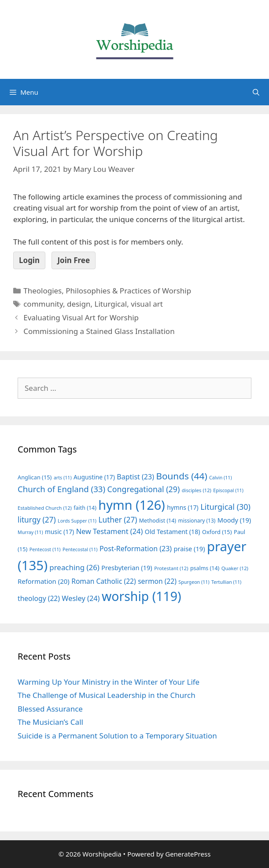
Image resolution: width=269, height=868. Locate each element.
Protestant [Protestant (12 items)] (171, 568)
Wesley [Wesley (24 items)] (81, 598)
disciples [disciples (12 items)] (197, 490)
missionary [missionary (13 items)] (197, 520)
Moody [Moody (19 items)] (234, 520)
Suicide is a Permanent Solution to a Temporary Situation (117, 736)
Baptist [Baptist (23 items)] (135, 477)
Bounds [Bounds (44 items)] (181, 476)
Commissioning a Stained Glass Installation (99, 331)
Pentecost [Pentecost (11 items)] (45, 549)
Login (29, 260)
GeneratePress (188, 854)
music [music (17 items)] (59, 532)
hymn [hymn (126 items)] (131, 505)
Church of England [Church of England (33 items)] (61, 489)
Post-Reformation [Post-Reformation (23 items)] (136, 549)
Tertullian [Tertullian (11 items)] (226, 582)
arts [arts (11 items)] (63, 478)
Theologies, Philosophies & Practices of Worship (107, 291)
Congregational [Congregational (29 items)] (144, 489)
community (43, 304)
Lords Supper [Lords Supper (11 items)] (77, 521)
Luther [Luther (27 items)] (118, 520)
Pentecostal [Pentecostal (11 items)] (80, 549)
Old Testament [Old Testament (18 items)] (173, 532)
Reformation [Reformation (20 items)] (44, 581)
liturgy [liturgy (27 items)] (37, 520)
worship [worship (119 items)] (142, 596)
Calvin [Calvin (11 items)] (221, 478)
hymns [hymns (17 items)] (183, 507)
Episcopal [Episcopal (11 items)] (228, 490)
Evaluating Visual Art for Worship (81, 317)
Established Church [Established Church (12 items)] (45, 508)
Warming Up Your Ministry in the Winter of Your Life (109, 682)
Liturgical (111, 304)
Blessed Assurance (50, 709)
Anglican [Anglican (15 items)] (35, 477)
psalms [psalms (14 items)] (205, 568)
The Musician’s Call (50, 722)
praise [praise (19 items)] (190, 549)
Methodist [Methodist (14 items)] (158, 521)
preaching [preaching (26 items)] (74, 567)
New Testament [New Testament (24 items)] (110, 531)
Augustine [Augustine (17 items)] (94, 477)
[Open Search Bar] (256, 92)
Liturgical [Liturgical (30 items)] (225, 507)
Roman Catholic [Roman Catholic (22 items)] (104, 581)
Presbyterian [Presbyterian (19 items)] (127, 568)
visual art (147, 304)
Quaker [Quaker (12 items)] (235, 568)
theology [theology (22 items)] (39, 598)
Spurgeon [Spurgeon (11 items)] (194, 582)
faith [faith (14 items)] (85, 508)
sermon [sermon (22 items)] (157, 581)
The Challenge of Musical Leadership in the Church (107, 695)
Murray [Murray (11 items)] (30, 532)
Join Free (74, 260)
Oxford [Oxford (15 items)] (217, 532)
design (79, 304)
